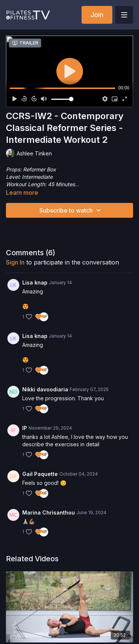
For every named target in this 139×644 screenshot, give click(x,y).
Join (97, 15)
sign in (15, 262)
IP (25, 428)
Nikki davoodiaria (45, 389)
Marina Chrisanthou (49, 512)
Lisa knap (35, 282)
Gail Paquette (40, 474)
